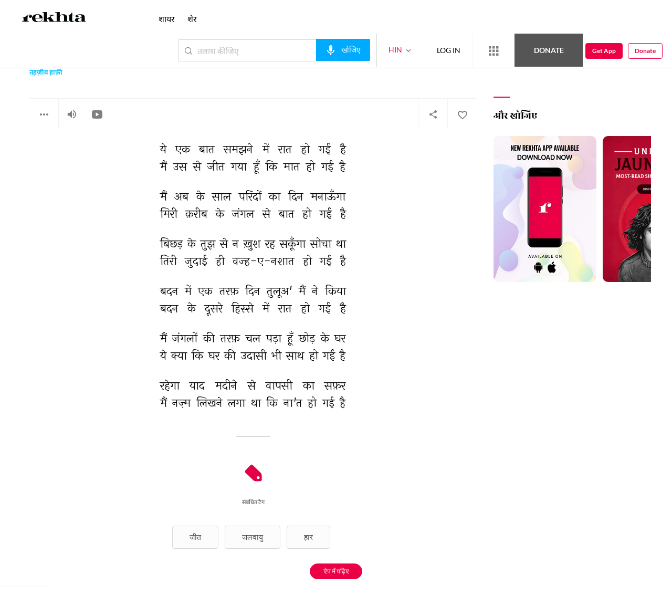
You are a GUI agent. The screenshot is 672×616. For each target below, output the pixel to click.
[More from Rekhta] (493, 51)
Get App (604, 51)
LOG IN (449, 50)
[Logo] (54, 19)
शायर (167, 19)
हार (308, 537)
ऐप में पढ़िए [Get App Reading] (336, 571)
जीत (195, 537)
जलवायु (253, 537)
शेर (192, 19)
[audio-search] (343, 50)
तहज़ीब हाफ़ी (46, 73)
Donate (549, 50)
